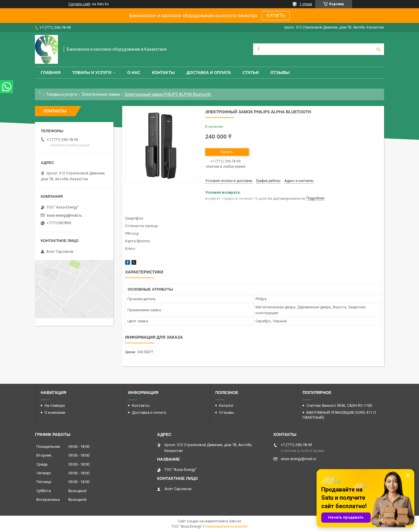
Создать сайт (79, 4)
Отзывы (280, 73)
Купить (227, 152)
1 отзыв (306, 4)
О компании (55, 412)
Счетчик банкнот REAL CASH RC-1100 (339, 405)
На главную (55, 405)
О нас (134, 73)
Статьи (251, 73)
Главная (51, 73)
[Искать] (378, 49)
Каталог (226, 405)
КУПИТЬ (276, 16)
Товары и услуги (92, 73)
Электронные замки (101, 94)
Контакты (163, 73)
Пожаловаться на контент (226, 526)
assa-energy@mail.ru (64, 215)
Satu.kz (235, 521)
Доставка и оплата (209, 73)
